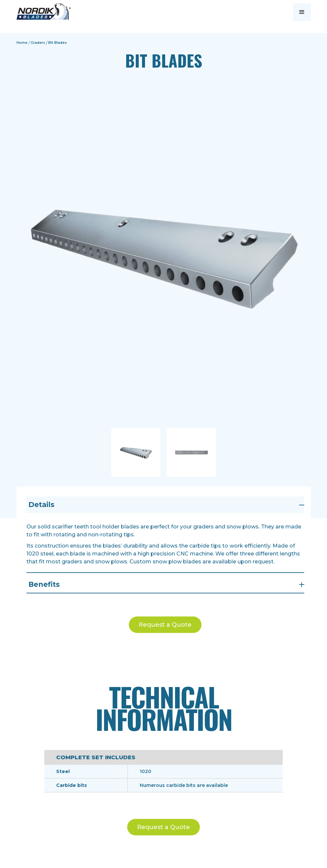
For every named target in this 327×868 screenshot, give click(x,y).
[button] (302, 12)
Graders (38, 43)
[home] (44, 12)
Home (22, 43)
